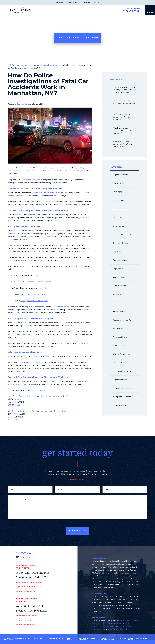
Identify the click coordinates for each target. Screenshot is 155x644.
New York (44, 390)
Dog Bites (117, 252)
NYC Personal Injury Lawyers (87, 639)
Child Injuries (118, 226)
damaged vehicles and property (34, 301)
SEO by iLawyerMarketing (107, 639)
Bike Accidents (119, 183)
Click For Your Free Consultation (77, 38)
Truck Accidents (120, 380)
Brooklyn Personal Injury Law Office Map (31, 618)
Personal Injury (119, 328)
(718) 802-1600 (14, 420)
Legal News (118, 269)
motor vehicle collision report (44, 193)
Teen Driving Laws (121, 363)
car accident (34, 362)
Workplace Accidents (122, 397)
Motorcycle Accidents (122, 286)
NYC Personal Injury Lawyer (19, 65)
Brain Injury (118, 192)
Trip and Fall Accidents (123, 371)
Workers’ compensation (123, 388)
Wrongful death (120, 405)
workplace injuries (100, 626)
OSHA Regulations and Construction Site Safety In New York (124, 117)
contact (35, 381)
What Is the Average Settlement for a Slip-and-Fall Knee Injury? (124, 144)
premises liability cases (102, 623)
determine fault (64, 307)
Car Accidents (23, 104)
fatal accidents (30, 180)
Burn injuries (118, 200)
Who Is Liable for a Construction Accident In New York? (123, 130)
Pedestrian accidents (122, 320)
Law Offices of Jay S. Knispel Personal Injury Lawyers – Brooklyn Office (37, 411)
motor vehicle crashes (122, 623)
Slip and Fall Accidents (122, 354)
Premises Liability (120, 337)
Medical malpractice (121, 277)
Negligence (118, 294)
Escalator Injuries (120, 260)
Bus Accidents (119, 209)
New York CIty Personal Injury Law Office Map (30, 585)
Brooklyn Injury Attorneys (26, 600)
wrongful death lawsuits (118, 629)
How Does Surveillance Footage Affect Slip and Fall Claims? (124, 103)
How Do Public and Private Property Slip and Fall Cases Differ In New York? (124, 90)
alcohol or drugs (32, 294)
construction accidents (118, 626)
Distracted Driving (120, 243)
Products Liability (120, 346)
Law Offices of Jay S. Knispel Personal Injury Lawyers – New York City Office (39, 396)
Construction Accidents (123, 235)
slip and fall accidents (129, 620)
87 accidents (35, 171)
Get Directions (25, 591)
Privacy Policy (71, 639)
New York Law (119, 311)
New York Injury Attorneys (26, 567)
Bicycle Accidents (120, 175)
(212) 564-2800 (128, 11)
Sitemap (64, 639)
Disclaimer (56, 639)
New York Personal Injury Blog (46, 65)
